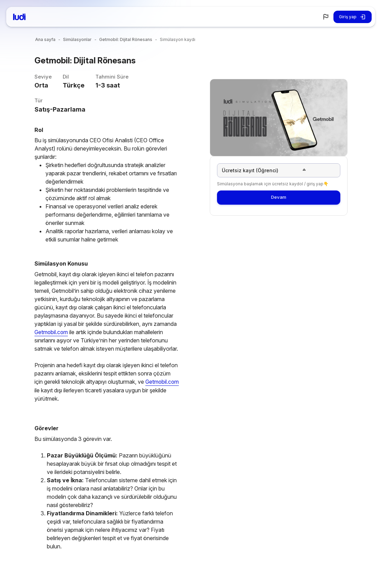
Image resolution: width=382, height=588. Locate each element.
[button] (326, 17)
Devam (279, 200)
